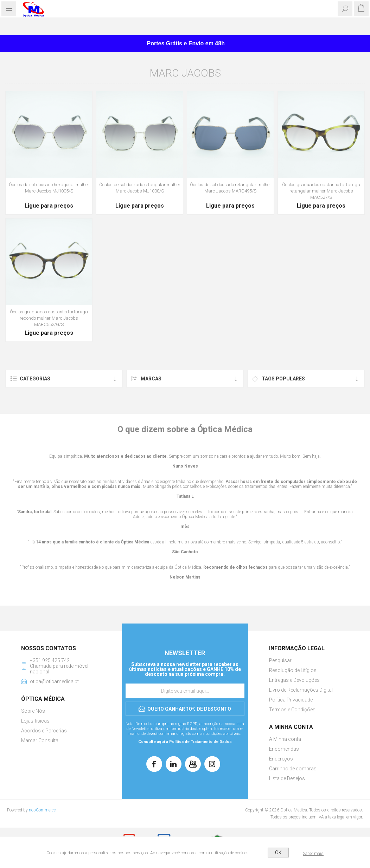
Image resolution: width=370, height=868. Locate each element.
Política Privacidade (291, 700)
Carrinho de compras (293, 769)
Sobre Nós (33, 711)
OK (278, 853)
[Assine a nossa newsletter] (185, 691)
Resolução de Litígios (293, 670)
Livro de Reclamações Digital (301, 690)
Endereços (281, 759)
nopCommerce (42, 810)
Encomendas (284, 749)
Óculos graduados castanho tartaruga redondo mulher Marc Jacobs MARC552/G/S (49, 318)
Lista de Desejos (287, 778)
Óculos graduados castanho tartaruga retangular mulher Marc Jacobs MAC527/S (321, 191)
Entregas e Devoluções (294, 680)
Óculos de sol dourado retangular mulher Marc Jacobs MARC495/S (231, 188)
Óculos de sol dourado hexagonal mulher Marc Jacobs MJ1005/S (49, 188)
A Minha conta (285, 739)
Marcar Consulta (40, 740)
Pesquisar (280, 660)
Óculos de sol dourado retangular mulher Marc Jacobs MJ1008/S (140, 188)
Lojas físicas (35, 721)
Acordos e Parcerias (44, 731)
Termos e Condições (292, 710)
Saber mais (313, 854)
